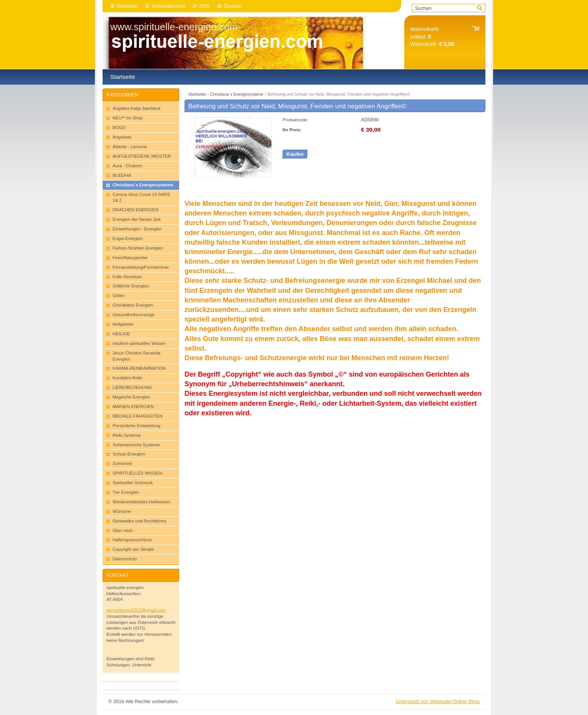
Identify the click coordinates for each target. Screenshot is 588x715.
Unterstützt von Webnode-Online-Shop (438, 701)
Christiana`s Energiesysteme (237, 94)
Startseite (127, 6)
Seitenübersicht (168, 6)
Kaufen (295, 154)
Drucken (233, 6)
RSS (204, 6)
